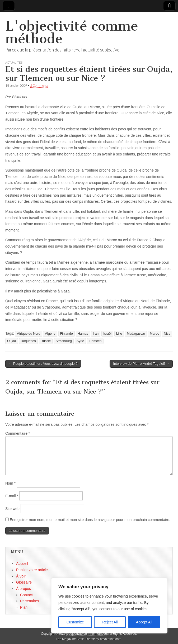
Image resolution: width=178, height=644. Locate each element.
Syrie (80, 341)
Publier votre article (32, 570)
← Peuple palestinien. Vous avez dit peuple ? (43, 364)
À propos (24, 589)
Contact (26, 595)
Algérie (50, 334)
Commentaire (18, 433)
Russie (46, 341)
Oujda (12, 341)
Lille (119, 334)
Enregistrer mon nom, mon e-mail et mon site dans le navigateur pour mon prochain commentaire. (90, 520)
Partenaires (30, 601)
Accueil (22, 563)
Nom (10, 483)
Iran (96, 334)
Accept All (144, 622)
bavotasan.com (111, 639)
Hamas (83, 334)
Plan (24, 607)
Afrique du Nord (29, 334)
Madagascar (136, 334)
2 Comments (39, 85)
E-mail (12, 496)
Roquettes (28, 341)
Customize (75, 622)
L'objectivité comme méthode (72, 32)
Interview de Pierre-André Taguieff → (141, 364)
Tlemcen (95, 341)
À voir (21, 576)
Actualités (14, 62)
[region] (109, 606)
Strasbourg (64, 341)
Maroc (154, 334)
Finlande (67, 334)
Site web (12, 509)
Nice (167, 334)
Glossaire (24, 582)
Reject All (110, 622)
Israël (107, 334)
